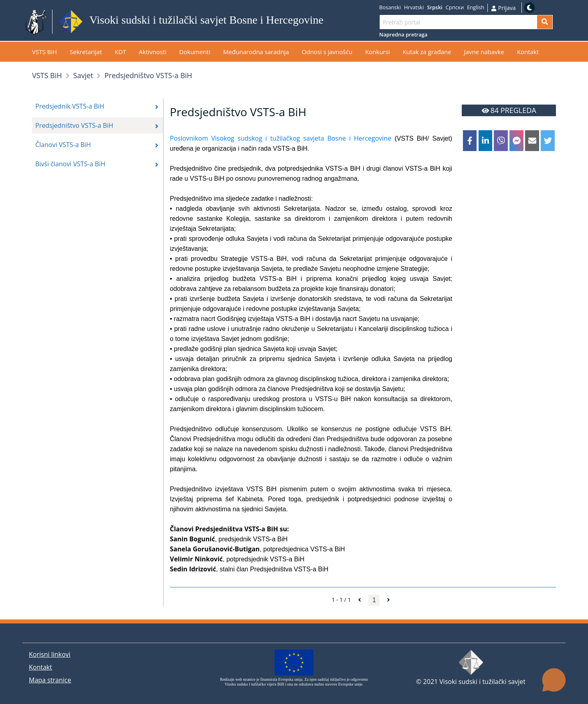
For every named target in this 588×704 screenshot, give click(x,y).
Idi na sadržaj (343, 22)
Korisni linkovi (50, 654)
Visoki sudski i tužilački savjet (482, 682)
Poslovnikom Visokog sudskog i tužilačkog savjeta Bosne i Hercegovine (281, 138)
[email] (532, 141)
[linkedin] (485, 141)
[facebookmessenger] (516, 141)
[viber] (501, 141)
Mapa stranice (50, 680)
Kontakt (40, 667)
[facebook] (470, 141)
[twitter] (548, 141)
